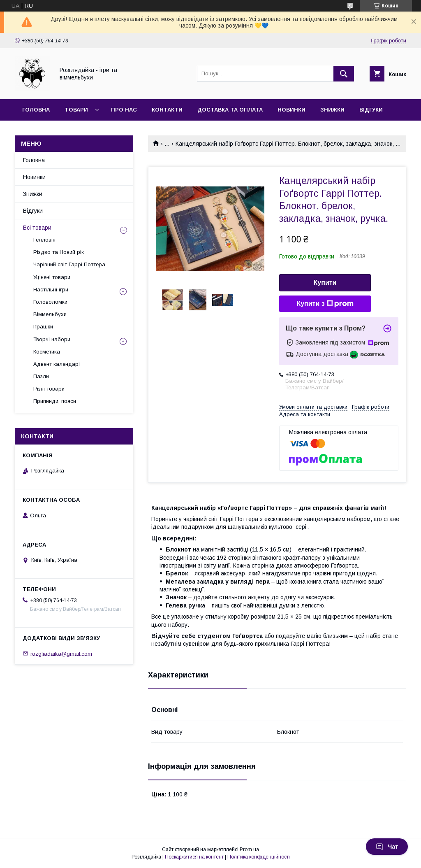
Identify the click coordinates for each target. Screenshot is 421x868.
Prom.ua (249, 849)
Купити (325, 283)
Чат (387, 847)
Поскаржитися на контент (194, 857)
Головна (36, 110)
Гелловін (44, 240)
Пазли (41, 376)
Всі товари (37, 228)
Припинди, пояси (55, 401)
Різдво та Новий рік (59, 252)
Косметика (47, 352)
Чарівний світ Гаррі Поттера (69, 264)
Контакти (167, 110)
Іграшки (43, 327)
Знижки (332, 110)
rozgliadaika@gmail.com (61, 653)
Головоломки (50, 302)
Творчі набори (52, 339)
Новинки (291, 110)
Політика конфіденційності (259, 857)
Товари (76, 110)
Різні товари (49, 389)
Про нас (124, 110)
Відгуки (371, 110)
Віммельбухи (50, 314)
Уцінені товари (52, 277)
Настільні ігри (51, 290)
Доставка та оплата (230, 110)
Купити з (325, 304)
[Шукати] (344, 74)
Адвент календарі (57, 364)
